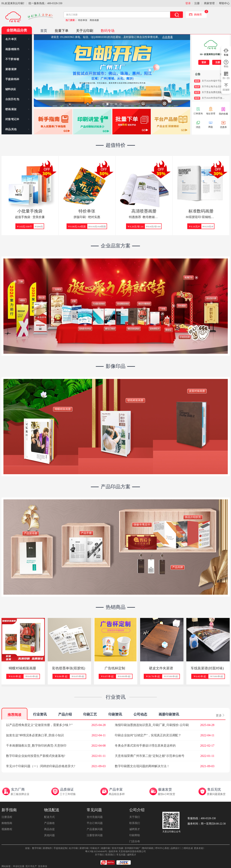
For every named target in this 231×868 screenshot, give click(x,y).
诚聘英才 (135, 829)
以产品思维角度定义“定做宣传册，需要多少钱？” (39, 725)
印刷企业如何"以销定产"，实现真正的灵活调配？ (148, 735)
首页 (44, 31)
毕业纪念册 (19, 866)
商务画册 (94, 20)
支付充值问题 (95, 817)
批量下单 (62, 31)
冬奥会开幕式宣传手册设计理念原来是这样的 (145, 746)
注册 (197, 3)
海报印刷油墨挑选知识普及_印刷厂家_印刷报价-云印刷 (152, 725)
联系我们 (135, 823)
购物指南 (7, 823)
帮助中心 (224, 3)
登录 (188, 3)
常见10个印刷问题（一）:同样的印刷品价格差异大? (41, 766)
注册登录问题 (95, 835)
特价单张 (83, 20)
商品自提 (49, 829)
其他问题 (49, 835)
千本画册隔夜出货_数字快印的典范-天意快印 (36, 746)
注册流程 (7, 817)
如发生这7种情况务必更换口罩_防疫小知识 (35, 735)
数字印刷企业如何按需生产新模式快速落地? (36, 756)
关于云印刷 (85, 31)
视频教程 (7, 829)
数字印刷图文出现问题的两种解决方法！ (142, 766)
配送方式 (49, 817)
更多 (220, 715)
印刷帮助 (135, 835)
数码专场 (108, 31)
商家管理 (209, 3)
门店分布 (135, 841)
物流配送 (52, 810)
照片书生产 (31, 866)
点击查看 (167, 37)
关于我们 (135, 817)
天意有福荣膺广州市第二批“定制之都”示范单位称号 (150, 756)
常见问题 (94, 810)
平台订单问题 (95, 823)
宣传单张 (43, 866)
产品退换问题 (95, 829)
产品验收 (49, 823)
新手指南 (9, 810)
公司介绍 (137, 810)
